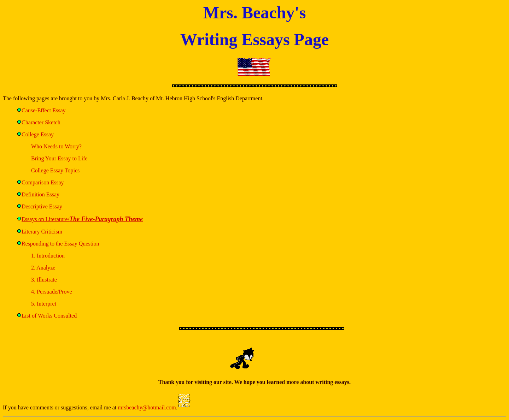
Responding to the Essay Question (60, 244)
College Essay (38, 134)
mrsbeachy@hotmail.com (147, 407)
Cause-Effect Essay (44, 110)
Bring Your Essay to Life (59, 158)
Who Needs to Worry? (56, 146)
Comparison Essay (43, 182)
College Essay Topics (55, 170)
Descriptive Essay (42, 206)
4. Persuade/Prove (52, 292)
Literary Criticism (42, 232)
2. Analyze (43, 268)
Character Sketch (41, 122)
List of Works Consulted (49, 316)
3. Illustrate (44, 280)
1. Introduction (48, 256)
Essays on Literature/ (82, 219)
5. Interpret (44, 304)
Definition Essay (40, 194)
